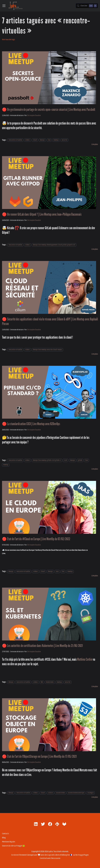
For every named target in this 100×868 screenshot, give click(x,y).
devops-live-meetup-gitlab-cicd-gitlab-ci (47, 460)
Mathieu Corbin (85, 659)
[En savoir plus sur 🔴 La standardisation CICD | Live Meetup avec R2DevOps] (95, 469)
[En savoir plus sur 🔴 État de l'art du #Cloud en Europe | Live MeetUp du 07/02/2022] (95, 576)
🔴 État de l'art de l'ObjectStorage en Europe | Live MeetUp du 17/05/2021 (39, 757)
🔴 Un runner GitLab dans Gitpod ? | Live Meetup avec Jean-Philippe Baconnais (42, 214)
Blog (4, 838)
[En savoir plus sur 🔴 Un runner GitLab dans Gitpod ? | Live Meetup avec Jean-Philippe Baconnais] (95, 249)
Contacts (5, 834)
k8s (42, 682)
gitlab (80, 460)
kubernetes (50, 682)
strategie (90, 793)
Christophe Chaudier (34, 115)
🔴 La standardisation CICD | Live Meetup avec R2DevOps (31, 424)
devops (42, 140)
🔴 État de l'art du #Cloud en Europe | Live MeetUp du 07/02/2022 (36, 539)
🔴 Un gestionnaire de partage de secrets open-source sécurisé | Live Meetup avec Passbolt (49, 110)
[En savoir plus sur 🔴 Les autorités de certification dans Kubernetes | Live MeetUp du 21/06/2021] (95, 686)
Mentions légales (9, 842)
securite (64, 140)
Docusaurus (56, 858)
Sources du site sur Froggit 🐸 (13, 846)
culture (50, 793)
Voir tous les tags (9, 40)
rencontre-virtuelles (15, 140)
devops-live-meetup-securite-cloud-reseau (47, 350)
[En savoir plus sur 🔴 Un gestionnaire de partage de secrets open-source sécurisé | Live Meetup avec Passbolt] (95, 144)
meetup (56, 140)
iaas (57, 571)
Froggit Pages (83, 855)
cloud (35, 140)
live (49, 140)
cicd (66, 460)
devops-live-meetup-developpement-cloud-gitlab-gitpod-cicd (54, 245)
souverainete (60, 793)
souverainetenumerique (76, 793)
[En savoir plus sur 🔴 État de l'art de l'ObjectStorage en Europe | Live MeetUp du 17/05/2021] (95, 797)
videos (28, 140)
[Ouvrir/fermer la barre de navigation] (4, 6)
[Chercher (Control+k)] (87, 6)
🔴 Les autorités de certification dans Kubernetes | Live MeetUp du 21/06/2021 (42, 646)
